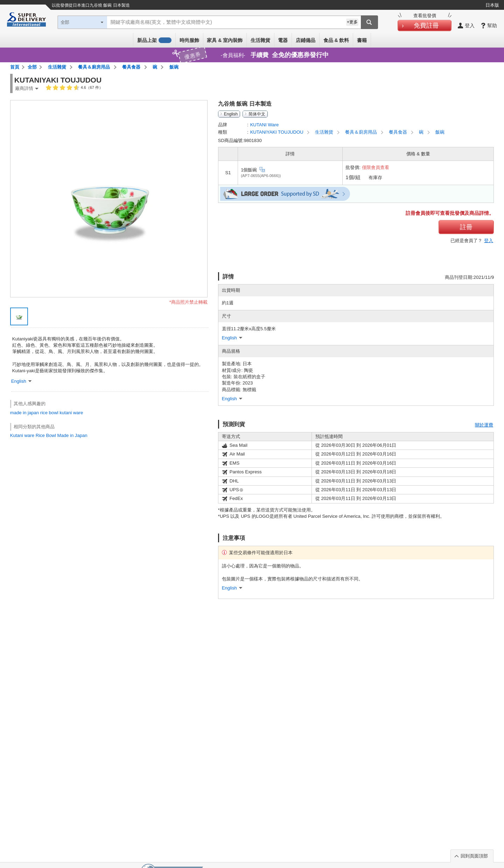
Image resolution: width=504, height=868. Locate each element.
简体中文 (257, 114)
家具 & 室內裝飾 (225, 40)
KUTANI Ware (265, 125)
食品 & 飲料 (336, 40)
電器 (283, 40)
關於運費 (484, 425)
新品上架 (154, 40)
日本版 (492, 5)
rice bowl (49, 413)
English (231, 114)
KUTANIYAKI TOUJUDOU (278, 132)
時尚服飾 (189, 40)
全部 (32, 67)
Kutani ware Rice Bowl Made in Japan (49, 435)
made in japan (24, 413)
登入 (489, 241)
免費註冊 (426, 26)
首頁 (15, 67)
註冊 (466, 227)
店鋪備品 (306, 40)
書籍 (362, 40)
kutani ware (71, 413)
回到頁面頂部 (474, 856)
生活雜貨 (260, 40)
